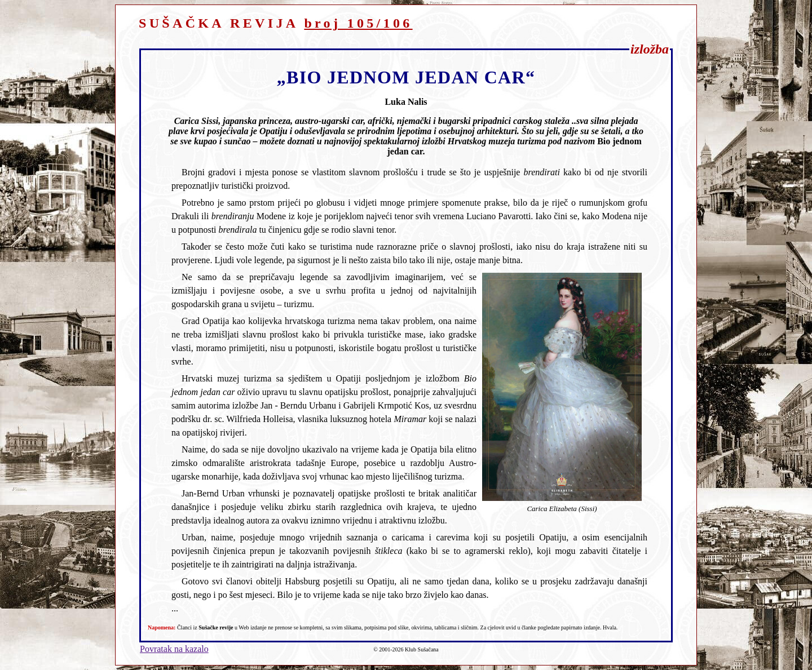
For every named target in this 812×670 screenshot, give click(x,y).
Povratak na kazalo (174, 649)
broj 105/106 (358, 23)
